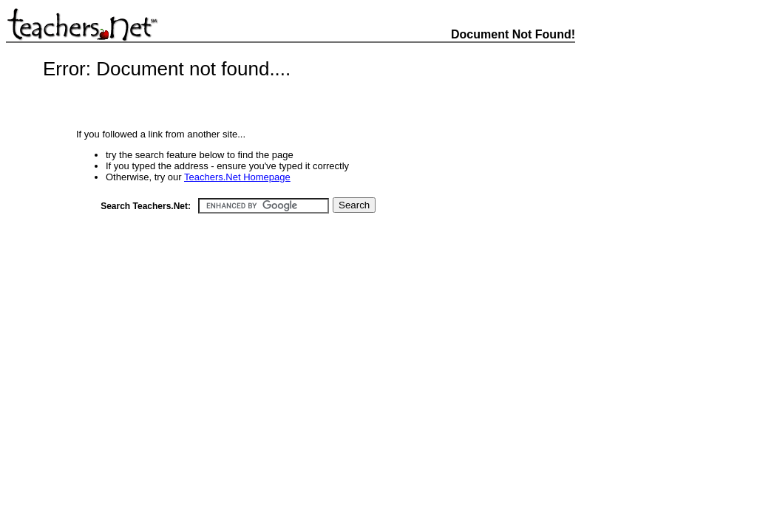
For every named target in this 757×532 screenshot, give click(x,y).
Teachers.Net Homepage (237, 177)
